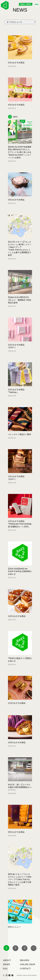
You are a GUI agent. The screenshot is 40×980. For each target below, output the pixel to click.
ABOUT (7, 960)
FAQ (5, 969)
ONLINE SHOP (28, 964)
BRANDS (25, 960)
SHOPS (6, 964)
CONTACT (25, 969)
